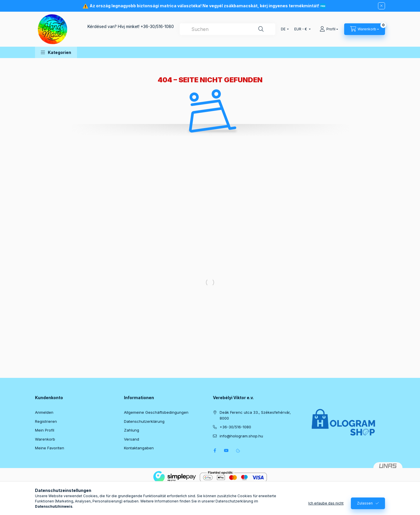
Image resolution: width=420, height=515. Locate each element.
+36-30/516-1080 (157, 26)
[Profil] (329, 29)
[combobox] (228, 29)
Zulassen (365, 508)
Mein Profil (45, 430)
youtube (226, 451)
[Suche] (261, 29)
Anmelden (44, 412)
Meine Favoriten (50, 448)
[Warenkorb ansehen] (365, 29)
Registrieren (46, 421)
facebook (215, 451)
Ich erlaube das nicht (326, 508)
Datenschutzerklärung (144, 421)
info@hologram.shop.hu (241, 436)
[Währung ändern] (301, 29)
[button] (56, 52)
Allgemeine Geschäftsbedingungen (156, 412)
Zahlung (132, 430)
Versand (132, 439)
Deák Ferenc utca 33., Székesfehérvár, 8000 (255, 415)
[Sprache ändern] (283, 29)
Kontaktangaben (139, 448)
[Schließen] (381, 6)
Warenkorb (45, 439)
